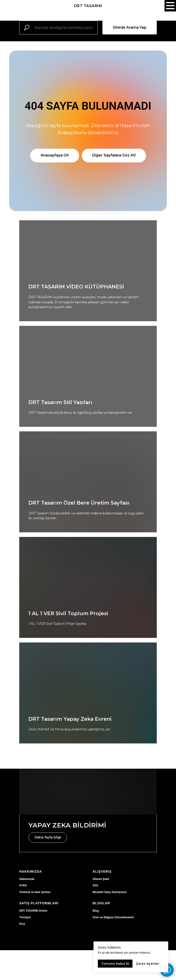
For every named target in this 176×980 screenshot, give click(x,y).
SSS (95, 885)
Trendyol (25, 917)
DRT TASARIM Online (33, 911)
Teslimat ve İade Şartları (35, 892)
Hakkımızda (27, 879)
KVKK (23, 885)
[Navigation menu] (170, 6)
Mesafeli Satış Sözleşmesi (110, 892)
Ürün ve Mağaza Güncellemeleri (113, 917)
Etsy (22, 924)
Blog (96, 911)
